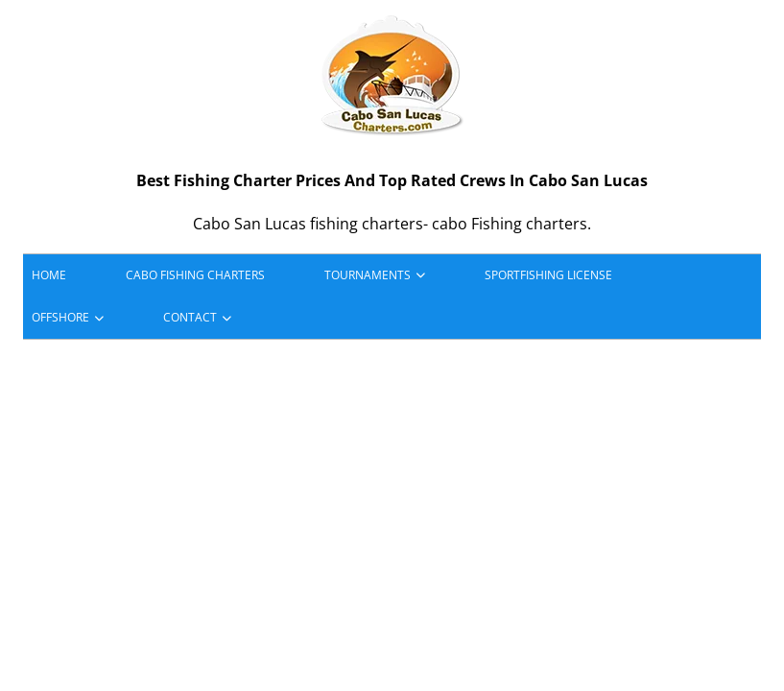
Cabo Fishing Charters (195, 275)
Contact (190, 317)
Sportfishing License (548, 275)
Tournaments (368, 275)
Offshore (60, 317)
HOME (49, 275)
